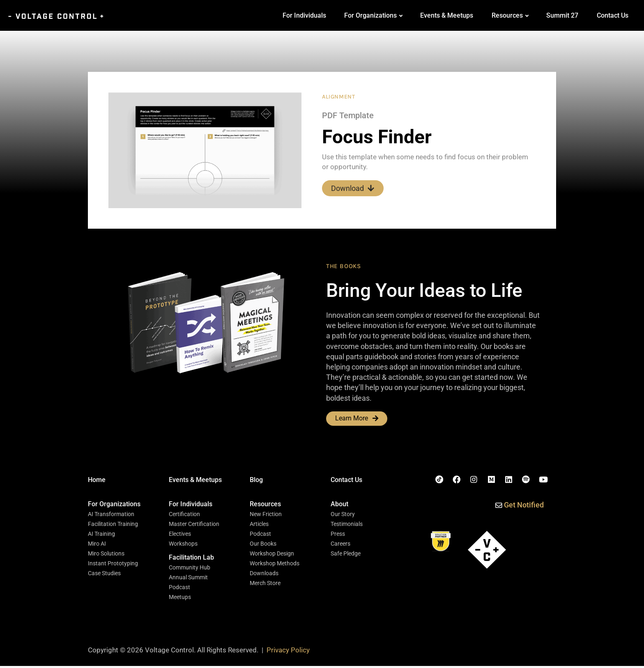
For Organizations (370, 15)
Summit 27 (562, 15)
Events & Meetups (447, 15)
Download (353, 188)
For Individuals (304, 15)
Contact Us (613, 15)
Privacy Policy (288, 652)
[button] (114, 505)
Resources (507, 15)
